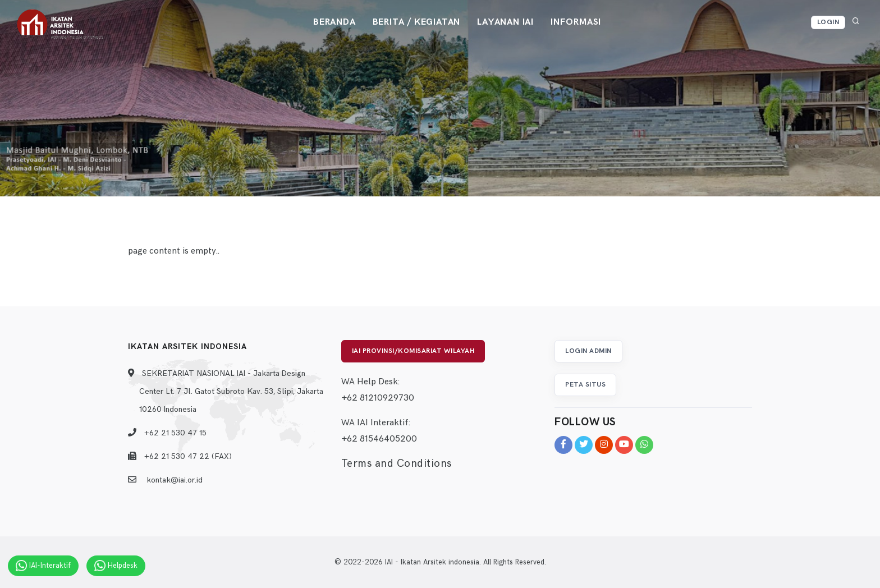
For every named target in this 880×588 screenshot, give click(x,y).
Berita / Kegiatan (417, 22)
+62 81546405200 (379, 439)
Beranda (334, 22)
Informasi (576, 22)
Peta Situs (585, 385)
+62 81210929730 (378, 398)
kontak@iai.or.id (175, 480)
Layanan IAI (505, 22)
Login (828, 22)
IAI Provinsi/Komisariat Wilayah (413, 351)
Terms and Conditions (397, 464)
